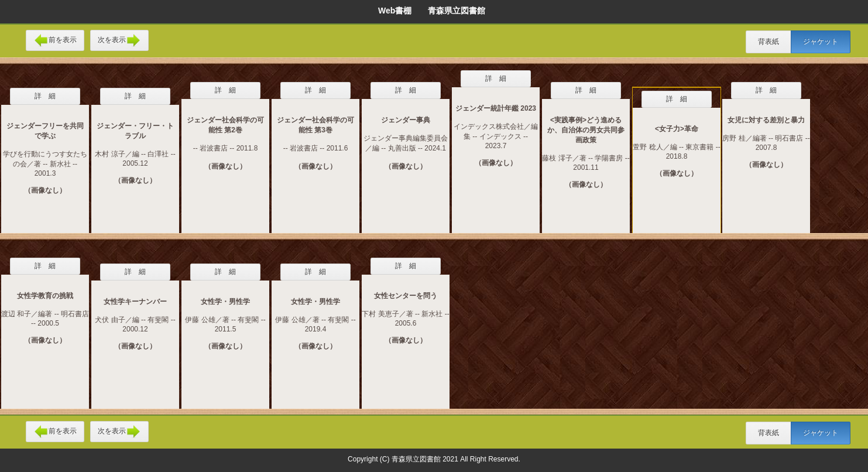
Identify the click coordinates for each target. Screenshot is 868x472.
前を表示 (55, 40)
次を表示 (119, 40)
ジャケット (821, 42)
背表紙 (768, 42)
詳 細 (45, 96)
